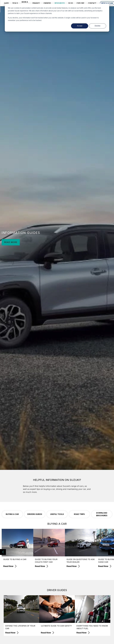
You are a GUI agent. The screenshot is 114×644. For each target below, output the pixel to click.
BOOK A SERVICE (25, 3)
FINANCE (36, 3)
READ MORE (11, 242)
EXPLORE (80, 3)
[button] (111, 552)
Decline (98, 26)
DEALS (15, 3)
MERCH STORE (107, 3)
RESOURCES (60, 3)
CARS (6, 3)
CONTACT (92, 3)
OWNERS (47, 3)
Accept (80, 26)
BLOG (71, 3)
